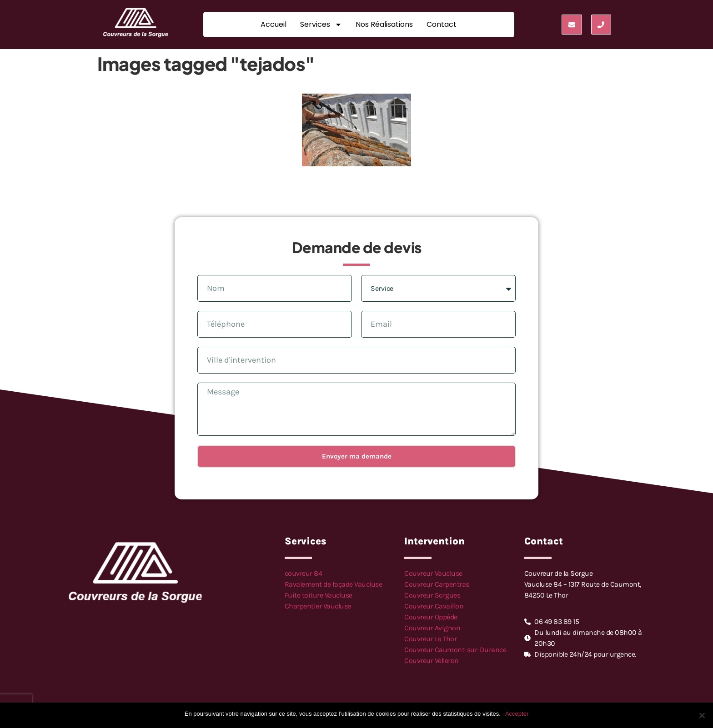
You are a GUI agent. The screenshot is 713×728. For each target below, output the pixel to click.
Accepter (517, 714)
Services (321, 25)
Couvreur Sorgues (432, 595)
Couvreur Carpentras (437, 584)
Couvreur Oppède (431, 617)
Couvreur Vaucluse (433, 573)
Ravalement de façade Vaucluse (334, 584)
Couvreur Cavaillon (434, 606)
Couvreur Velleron (432, 661)
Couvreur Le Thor (430, 639)
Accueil (274, 24)
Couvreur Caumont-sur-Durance (455, 650)
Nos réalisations (384, 24)
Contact (442, 24)
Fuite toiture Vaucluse (319, 595)
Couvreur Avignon (432, 628)
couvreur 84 (304, 573)
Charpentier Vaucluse (318, 606)
